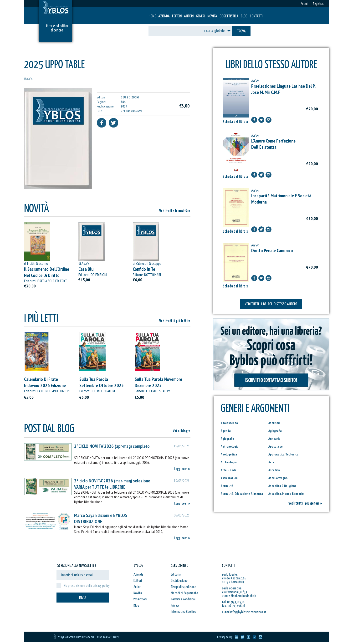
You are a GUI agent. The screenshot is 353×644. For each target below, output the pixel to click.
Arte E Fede (229, 470)
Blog (244, 16)
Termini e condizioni (183, 599)
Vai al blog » (182, 431)
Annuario (274, 439)
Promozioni (140, 599)
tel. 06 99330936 (233, 602)
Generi (200, 16)
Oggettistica (229, 16)
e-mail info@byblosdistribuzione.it (244, 612)
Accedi (304, 4)
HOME (152, 16)
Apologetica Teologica (283, 454)
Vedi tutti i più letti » (175, 321)
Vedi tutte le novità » (175, 211)
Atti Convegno (278, 478)
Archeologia (229, 462)
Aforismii (274, 423)
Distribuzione (179, 581)
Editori (177, 16)
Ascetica (274, 470)
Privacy (175, 606)
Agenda (226, 431)
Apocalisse (276, 446)
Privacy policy (225, 637)
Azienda (164, 16)
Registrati (319, 4)
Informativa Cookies (184, 612)
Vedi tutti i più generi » (305, 503)
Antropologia (230, 446)
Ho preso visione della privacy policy (87, 586)
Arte (271, 462)
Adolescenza (229, 423)
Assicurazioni (230, 478)
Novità (212, 16)
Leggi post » (182, 469)
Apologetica (229, 454)
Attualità (227, 486)
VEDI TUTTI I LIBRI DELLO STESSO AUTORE (271, 304)
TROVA (241, 31)
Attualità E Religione (282, 486)
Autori (189, 16)
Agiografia (275, 431)
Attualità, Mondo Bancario (286, 494)
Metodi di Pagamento (184, 593)
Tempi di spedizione (184, 587)
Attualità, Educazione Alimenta (242, 494)
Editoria (176, 575)
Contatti (256, 16)
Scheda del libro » (235, 122)
